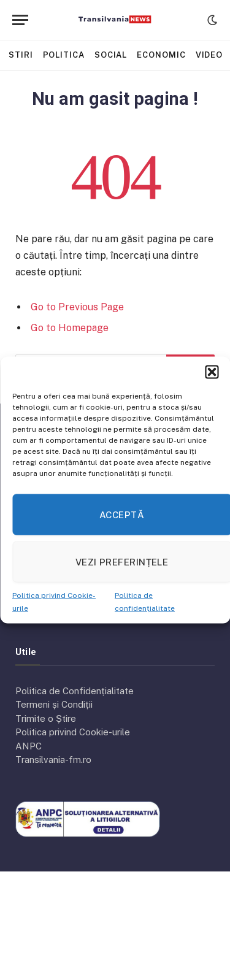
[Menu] (20, 20)
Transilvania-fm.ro (53, 760)
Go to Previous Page (77, 307)
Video (209, 55)
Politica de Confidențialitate (75, 691)
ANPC (29, 746)
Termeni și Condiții (54, 704)
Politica (64, 55)
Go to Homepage (70, 328)
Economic (161, 55)
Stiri (21, 55)
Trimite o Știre (46, 718)
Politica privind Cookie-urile (73, 732)
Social (111, 55)
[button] (212, 372)
